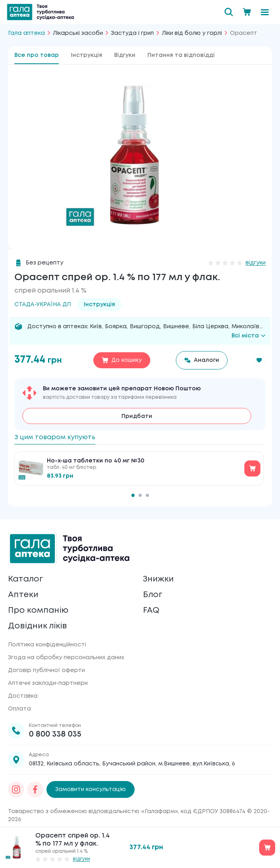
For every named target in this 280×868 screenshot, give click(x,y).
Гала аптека (26, 33)
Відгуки (125, 55)
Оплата (19, 709)
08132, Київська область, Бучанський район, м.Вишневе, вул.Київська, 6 (132, 764)
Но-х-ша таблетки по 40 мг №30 (96, 461)
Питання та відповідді (181, 55)
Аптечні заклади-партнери (48, 683)
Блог (153, 595)
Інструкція (87, 55)
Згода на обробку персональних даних (66, 658)
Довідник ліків (37, 626)
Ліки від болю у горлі (192, 33)
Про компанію (38, 611)
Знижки (158, 579)
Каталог (25, 579)
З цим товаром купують (55, 437)
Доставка (23, 696)
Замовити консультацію (91, 789)
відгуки (256, 263)
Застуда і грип (132, 33)
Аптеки (23, 595)
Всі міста (249, 336)
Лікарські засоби (78, 33)
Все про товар (37, 55)
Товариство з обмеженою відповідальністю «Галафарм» (93, 811)
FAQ (151, 611)
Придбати (137, 416)
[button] (259, 360)
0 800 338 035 (55, 734)
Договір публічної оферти (46, 670)
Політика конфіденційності (47, 645)
